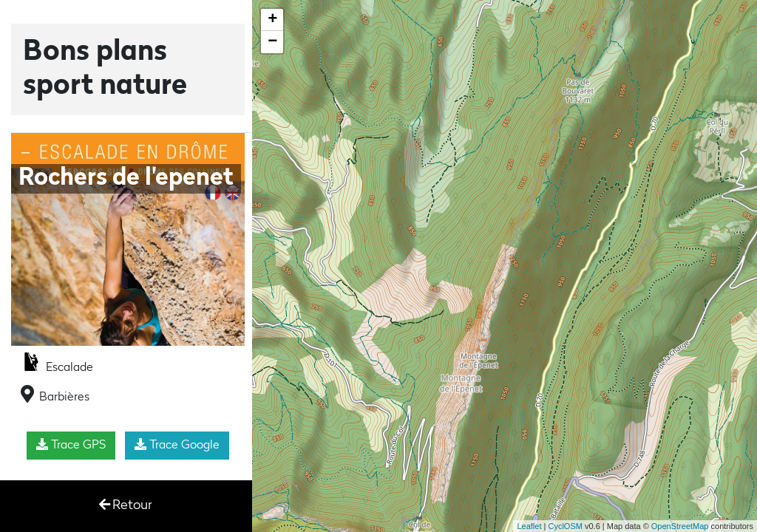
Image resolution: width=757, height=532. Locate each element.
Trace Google (177, 445)
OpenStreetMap (680, 526)
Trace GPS (71, 445)
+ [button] (272, 20)
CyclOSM (565, 526)
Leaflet (529, 526)
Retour (126, 505)
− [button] (272, 42)
